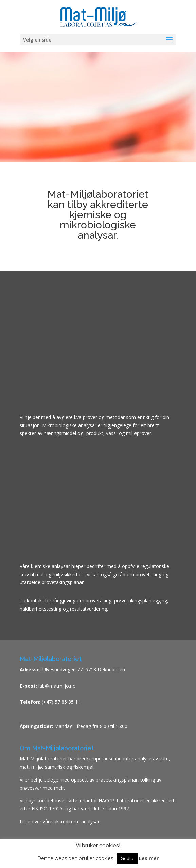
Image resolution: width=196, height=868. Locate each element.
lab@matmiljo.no (56, 686)
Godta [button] (127, 858)
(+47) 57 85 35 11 (61, 702)
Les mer (149, 858)
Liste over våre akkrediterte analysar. (60, 822)
